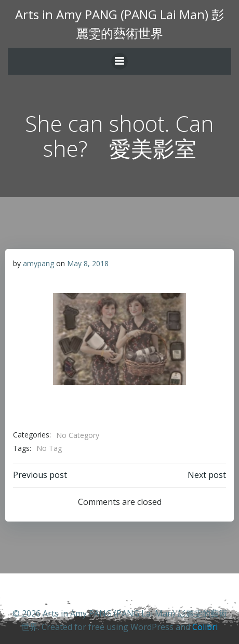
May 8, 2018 (88, 263)
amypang (38, 263)
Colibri (205, 627)
